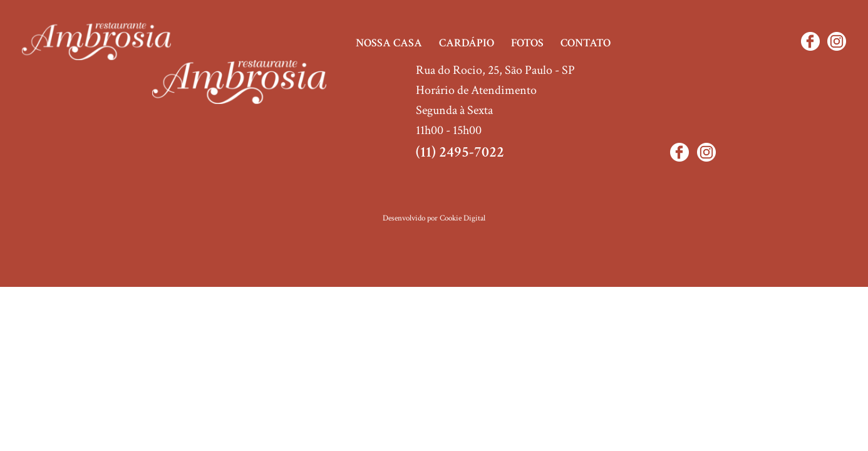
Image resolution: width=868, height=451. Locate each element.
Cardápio (467, 43)
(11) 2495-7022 (460, 152)
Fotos (527, 43)
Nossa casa (389, 43)
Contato (586, 43)
